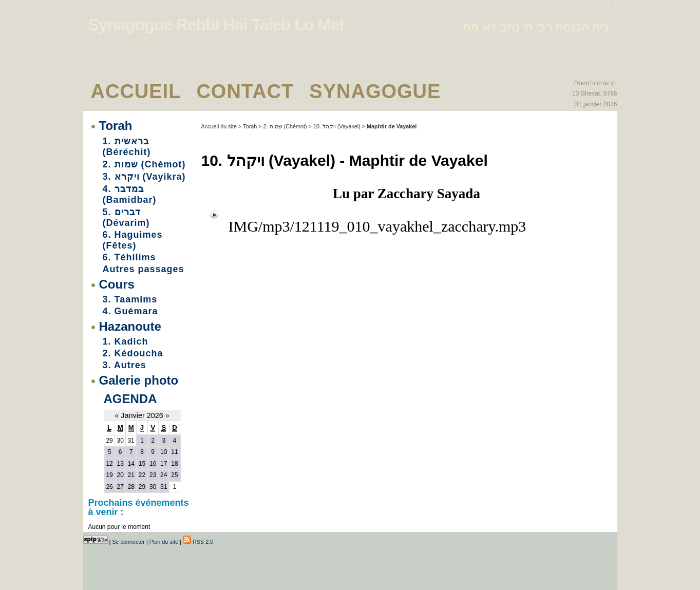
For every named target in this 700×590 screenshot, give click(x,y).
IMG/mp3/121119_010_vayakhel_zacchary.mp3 (377, 226)
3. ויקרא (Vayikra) (144, 177)
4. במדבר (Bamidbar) (130, 194)
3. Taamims (130, 299)
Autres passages (144, 269)
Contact (245, 91)
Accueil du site (219, 126)
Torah (116, 126)
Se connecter (128, 542)
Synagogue (375, 91)
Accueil (136, 91)
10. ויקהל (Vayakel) (337, 126)
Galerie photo (139, 380)
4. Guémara (130, 311)
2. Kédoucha (133, 353)
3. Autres (125, 365)
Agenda (130, 399)
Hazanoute (130, 326)
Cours (117, 284)
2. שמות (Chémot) (144, 164)
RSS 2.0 (198, 542)
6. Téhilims (129, 257)
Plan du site (164, 542)
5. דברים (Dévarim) (126, 217)
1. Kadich (126, 341)
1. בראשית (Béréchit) (127, 147)
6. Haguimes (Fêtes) (133, 240)
